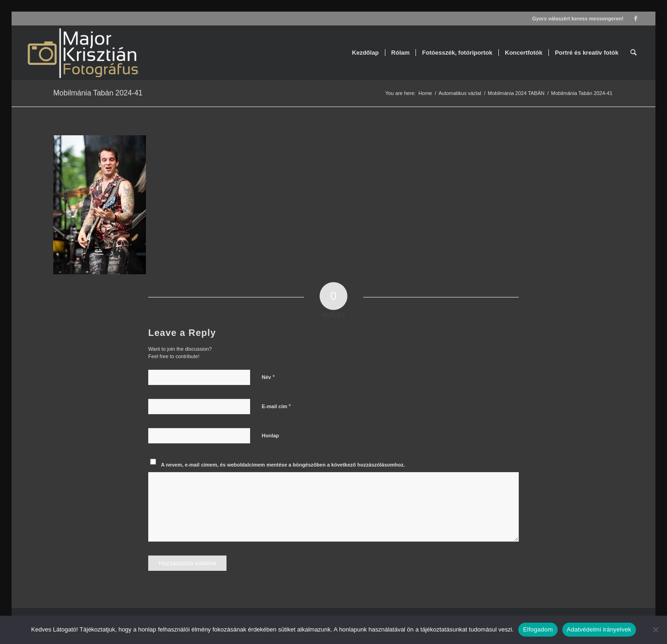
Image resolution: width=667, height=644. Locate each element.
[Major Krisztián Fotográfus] (82, 53)
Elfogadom (538, 629)
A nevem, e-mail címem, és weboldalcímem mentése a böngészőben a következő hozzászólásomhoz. (283, 465)
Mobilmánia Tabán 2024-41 (98, 93)
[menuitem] (365, 53)
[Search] (633, 53)
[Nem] (655, 630)
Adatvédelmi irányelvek (599, 629)
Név (268, 377)
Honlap (270, 436)
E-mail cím (276, 406)
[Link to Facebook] (636, 19)
